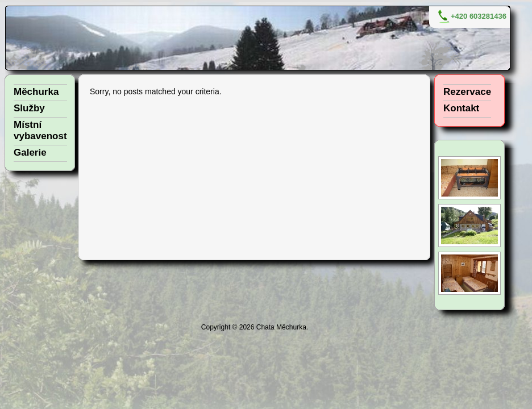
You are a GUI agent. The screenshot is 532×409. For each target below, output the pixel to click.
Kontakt (461, 108)
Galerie (30, 153)
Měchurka (36, 92)
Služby (29, 108)
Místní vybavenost (40, 130)
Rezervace (467, 92)
